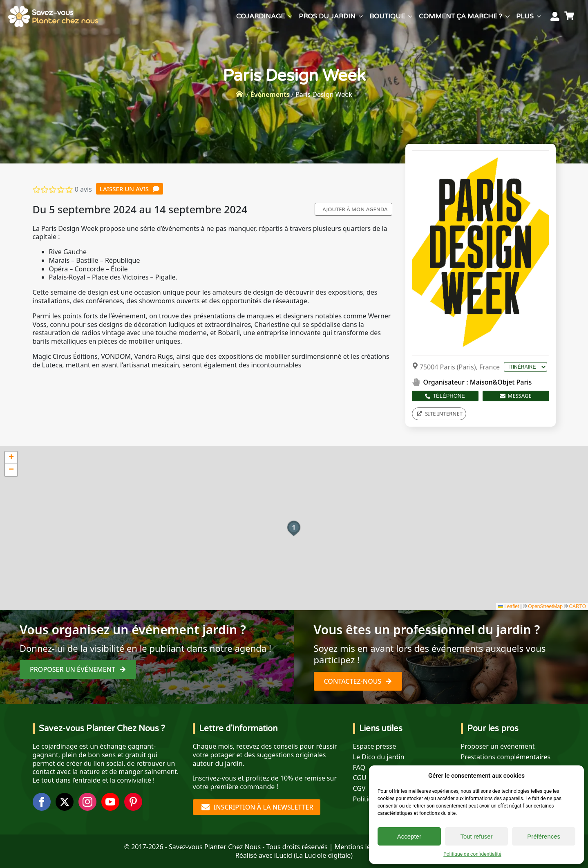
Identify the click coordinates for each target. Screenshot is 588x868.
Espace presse (375, 746)
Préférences (544, 836)
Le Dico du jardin (379, 757)
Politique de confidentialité (472, 854)
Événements (270, 94)
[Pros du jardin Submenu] (361, 16)
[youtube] (110, 802)
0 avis (83, 189)
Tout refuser (476, 836)
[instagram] (87, 802)
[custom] (133, 802)
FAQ (359, 768)
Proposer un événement (498, 746)
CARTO (577, 606)
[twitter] (65, 802)
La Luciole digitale (323, 855)
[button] (294, 528)
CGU (360, 778)
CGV (359, 789)
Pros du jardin (327, 16)
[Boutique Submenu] (410, 16)
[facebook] (42, 802)
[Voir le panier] (570, 16)
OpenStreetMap (545, 606)
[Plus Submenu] (539, 16)
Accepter (409, 836)
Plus (525, 16)
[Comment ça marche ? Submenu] (508, 16)
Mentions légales (361, 847)
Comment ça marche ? (461, 16)
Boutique (387, 16)
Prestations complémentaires (506, 757)
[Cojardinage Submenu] (290, 16)
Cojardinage (260, 16)
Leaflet (509, 606)
